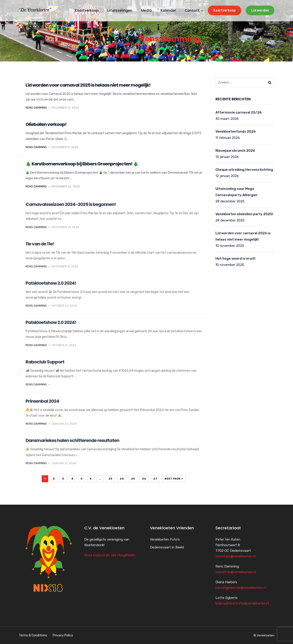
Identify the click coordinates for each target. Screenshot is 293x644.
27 (155, 479)
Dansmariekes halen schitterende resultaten (72, 446)
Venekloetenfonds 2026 (236, 131)
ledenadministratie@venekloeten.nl (242, 603)
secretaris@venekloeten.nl (235, 556)
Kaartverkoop (225, 10)
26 (144, 479)
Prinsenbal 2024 (42, 406)
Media (146, 10)
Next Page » (174, 479)
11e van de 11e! (40, 249)
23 (111, 479)
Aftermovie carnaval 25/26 (239, 112)
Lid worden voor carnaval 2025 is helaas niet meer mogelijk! (88, 85)
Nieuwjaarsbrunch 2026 (235, 151)
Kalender (168, 10)
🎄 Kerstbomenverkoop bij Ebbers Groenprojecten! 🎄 (82, 164)
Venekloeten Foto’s (165, 539)
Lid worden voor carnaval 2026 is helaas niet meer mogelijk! (243, 236)
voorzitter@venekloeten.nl (236, 572)
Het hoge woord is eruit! (235, 258)
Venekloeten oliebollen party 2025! (244, 214)
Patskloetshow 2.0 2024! (51, 288)
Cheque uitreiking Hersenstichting (244, 170)
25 (133, 479)
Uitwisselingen (120, 10)
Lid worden (260, 10)
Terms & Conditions (33, 635)
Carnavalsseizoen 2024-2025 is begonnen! (71, 210)
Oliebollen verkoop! (46, 124)
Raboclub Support (45, 367)
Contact (192, 10)
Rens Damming (170, 39)
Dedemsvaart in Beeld (167, 547)
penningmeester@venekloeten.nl (241, 588)
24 (122, 479)
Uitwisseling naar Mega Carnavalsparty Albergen (236, 192)
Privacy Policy (63, 635)
